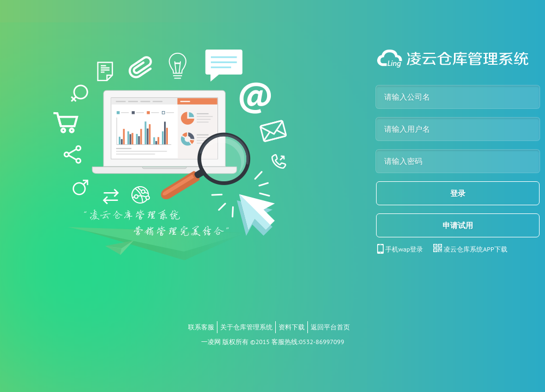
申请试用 (458, 225)
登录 (458, 193)
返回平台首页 (330, 327)
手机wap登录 (404, 249)
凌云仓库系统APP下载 (475, 249)
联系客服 (201, 327)
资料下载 (292, 327)
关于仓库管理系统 (246, 327)
